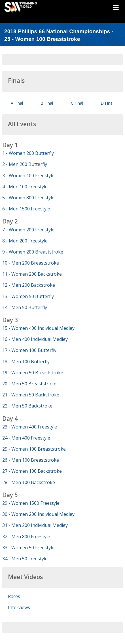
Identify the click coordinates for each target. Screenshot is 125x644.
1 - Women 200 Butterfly (28, 153)
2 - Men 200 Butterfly (25, 164)
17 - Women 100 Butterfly (29, 350)
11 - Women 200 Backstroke (32, 274)
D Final (107, 103)
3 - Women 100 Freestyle (28, 176)
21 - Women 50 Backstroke (31, 395)
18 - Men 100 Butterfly (26, 362)
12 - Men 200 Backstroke (29, 285)
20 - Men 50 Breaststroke (29, 384)
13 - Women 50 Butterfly (28, 296)
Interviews (19, 607)
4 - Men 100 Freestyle (25, 187)
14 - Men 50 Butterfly (25, 307)
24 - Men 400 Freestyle (26, 438)
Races (14, 596)
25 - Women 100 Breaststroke (34, 449)
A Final (17, 103)
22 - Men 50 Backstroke (27, 406)
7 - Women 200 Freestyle (28, 230)
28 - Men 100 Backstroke (29, 482)
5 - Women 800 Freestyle (28, 198)
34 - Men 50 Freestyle (25, 559)
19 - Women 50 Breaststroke (33, 373)
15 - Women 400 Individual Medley (38, 328)
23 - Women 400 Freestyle (30, 427)
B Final (47, 103)
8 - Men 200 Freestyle (25, 241)
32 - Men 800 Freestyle (26, 537)
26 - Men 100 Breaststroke (31, 460)
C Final (77, 103)
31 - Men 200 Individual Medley (35, 525)
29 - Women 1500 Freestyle (31, 503)
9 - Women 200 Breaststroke (33, 252)
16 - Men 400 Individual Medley (35, 339)
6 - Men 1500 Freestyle (26, 209)
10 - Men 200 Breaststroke (31, 263)
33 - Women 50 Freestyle (28, 548)
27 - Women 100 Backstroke (32, 471)
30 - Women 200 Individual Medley (38, 514)
